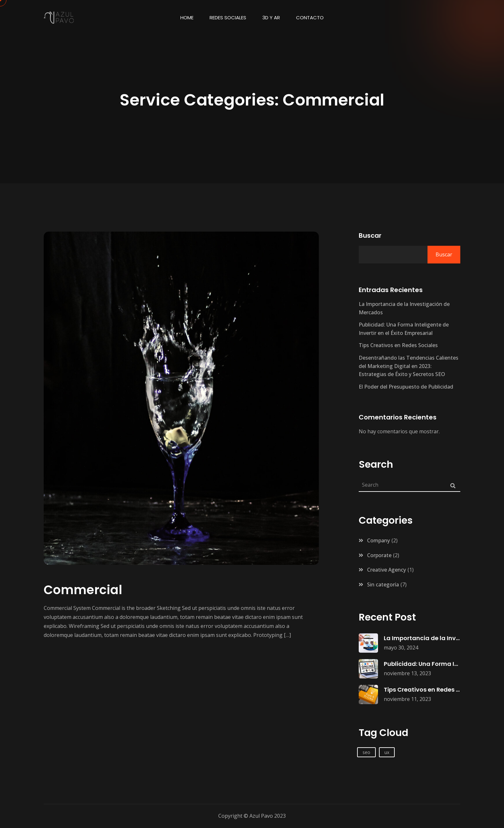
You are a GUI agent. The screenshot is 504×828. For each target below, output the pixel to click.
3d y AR (271, 18)
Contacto (310, 18)
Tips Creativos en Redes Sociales (398, 345)
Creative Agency (387, 570)
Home (187, 18)
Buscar (370, 235)
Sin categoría (383, 584)
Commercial (83, 590)
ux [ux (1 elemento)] (387, 752)
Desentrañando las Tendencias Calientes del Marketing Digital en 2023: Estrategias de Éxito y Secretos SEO (409, 366)
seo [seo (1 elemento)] (366, 752)
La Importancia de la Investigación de (440, 638)
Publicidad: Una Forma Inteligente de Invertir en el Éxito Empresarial (404, 329)
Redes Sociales (228, 18)
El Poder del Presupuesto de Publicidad (406, 387)
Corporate (379, 555)
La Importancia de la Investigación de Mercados (404, 308)
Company (378, 540)
